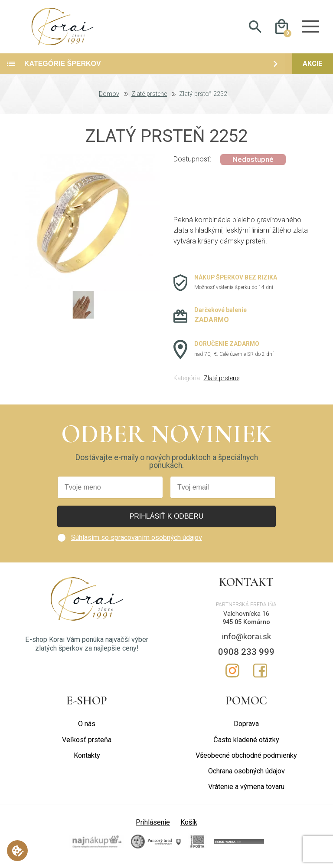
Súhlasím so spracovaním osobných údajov (137, 541)
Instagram (232, 674)
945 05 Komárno (246, 626)
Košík (189, 826)
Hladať (255, 29)
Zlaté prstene (149, 98)
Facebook (260, 674)
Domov (109, 98)
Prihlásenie (153, 826)
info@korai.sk (246, 640)
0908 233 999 (246, 656)
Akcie (313, 67)
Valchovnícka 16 (246, 618)
